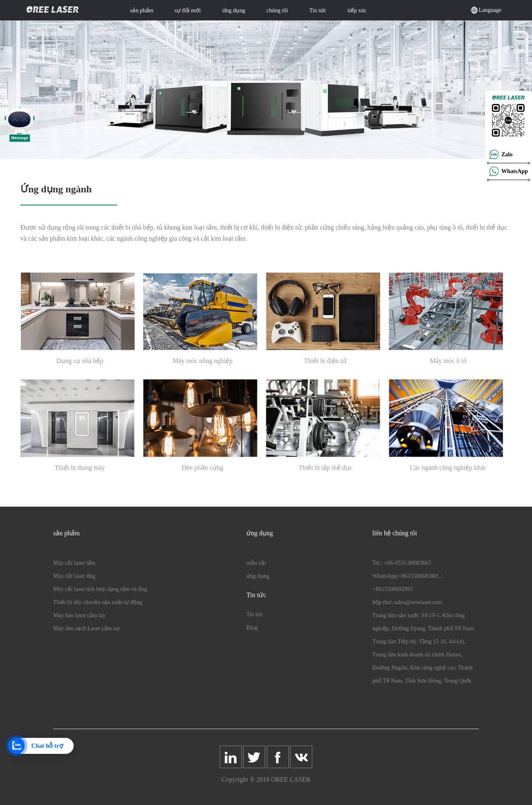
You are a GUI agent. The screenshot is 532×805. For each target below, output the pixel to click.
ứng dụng (234, 10)
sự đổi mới (188, 10)
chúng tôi (277, 10)
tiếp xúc (357, 10)
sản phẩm (142, 10)
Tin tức (318, 10)
